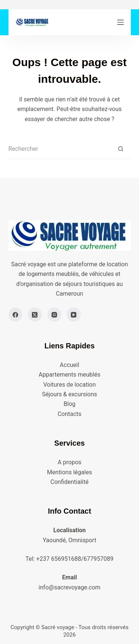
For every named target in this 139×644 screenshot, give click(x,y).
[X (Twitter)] (35, 315)
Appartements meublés (69, 375)
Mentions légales (69, 472)
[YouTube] (74, 315)
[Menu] (120, 22)
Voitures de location (70, 385)
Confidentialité (69, 482)
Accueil (69, 365)
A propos (69, 462)
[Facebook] (16, 315)
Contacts (69, 414)
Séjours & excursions (69, 394)
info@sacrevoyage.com (69, 587)
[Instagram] (54, 315)
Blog (70, 404)
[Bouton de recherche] (121, 149)
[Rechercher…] (59, 149)
